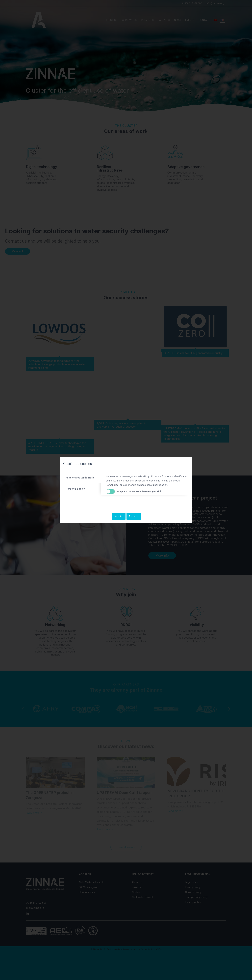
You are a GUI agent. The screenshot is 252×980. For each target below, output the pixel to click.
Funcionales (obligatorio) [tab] (81, 478)
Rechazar (134, 516)
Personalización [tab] (75, 489)
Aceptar (119, 516)
